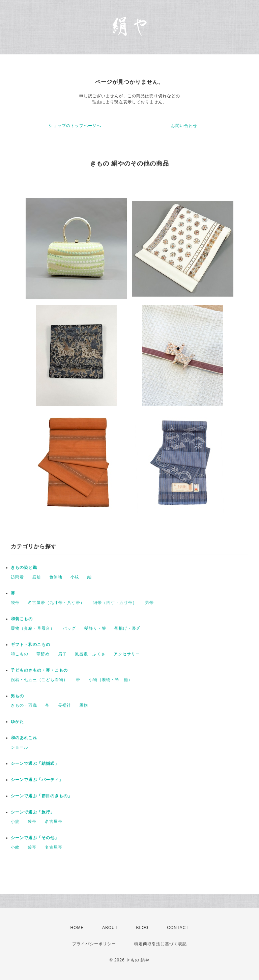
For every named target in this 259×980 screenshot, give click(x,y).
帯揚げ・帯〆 (127, 628)
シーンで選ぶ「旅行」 (33, 812)
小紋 (75, 577)
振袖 (36, 577)
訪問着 (17, 577)
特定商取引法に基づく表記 (161, 944)
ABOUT (110, 928)
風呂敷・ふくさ (90, 654)
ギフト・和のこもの (31, 645)
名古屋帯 (54, 822)
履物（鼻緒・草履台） (33, 628)
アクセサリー (127, 654)
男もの (17, 696)
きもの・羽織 (24, 705)
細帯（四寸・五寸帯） (115, 603)
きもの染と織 (24, 568)
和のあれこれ (24, 738)
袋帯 (15, 603)
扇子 (62, 654)
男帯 (149, 603)
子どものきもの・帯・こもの (39, 670)
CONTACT (178, 928)
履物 (84, 705)
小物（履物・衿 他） (111, 680)
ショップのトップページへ (75, 126)
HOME (77, 928)
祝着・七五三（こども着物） (39, 680)
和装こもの (22, 619)
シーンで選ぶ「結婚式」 (35, 763)
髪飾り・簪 (95, 628)
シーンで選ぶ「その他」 (35, 838)
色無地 (56, 577)
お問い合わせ (184, 126)
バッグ (69, 628)
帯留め (43, 654)
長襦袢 (65, 705)
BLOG (142, 928)
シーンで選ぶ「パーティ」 (37, 780)
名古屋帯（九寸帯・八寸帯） (56, 603)
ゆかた (17, 722)
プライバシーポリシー (94, 944)
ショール (20, 747)
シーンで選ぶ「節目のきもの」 (41, 796)
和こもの (20, 654)
